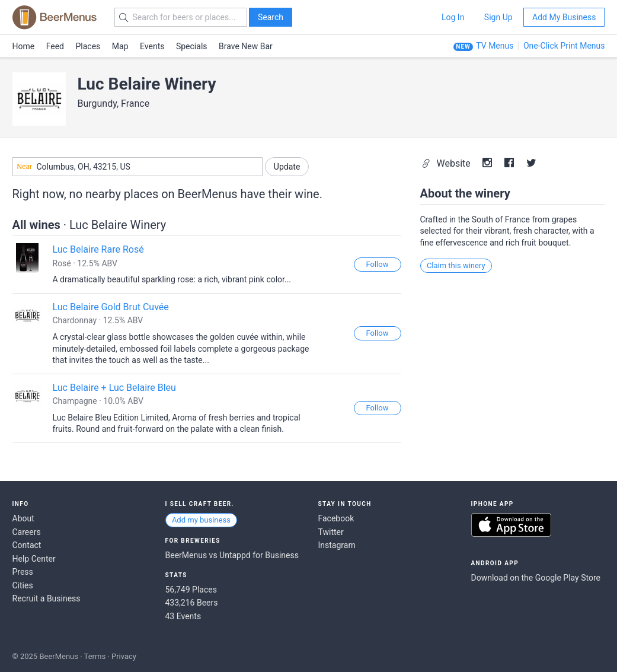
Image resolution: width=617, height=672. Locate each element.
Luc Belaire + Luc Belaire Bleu (114, 388)
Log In (453, 17)
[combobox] (138, 167)
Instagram (337, 545)
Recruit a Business (47, 598)
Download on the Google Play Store (536, 578)
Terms (95, 656)
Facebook (336, 518)
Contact (27, 545)
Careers (27, 532)
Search (271, 17)
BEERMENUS (55, 17)
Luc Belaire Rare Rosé (98, 249)
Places (88, 46)
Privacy (124, 656)
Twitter (331, 532)
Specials (192, 46)
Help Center (34, 559)
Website (447, 163)
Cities (23, 585)
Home (24, 46)
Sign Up (498, 17)
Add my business (201, 520)
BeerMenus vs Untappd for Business (232, 555)
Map (120, 46)
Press (23, 572)
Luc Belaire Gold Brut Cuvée (111, 307)
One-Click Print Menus (564, 46)
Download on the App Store (511, 525)
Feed (55, 46)
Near (25, 167)
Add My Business (564, 17)
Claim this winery (456, 265)
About (23, 518)
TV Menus (495, 46)
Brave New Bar (246, 46)
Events (152, 46)
